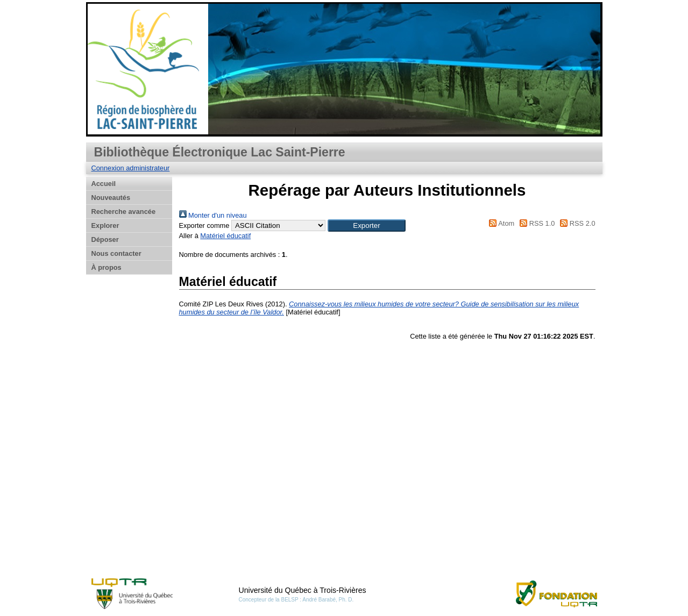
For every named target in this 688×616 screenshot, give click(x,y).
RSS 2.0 (576, 223)
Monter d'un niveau (213, 215)
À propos (107, 267)
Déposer (105, 239)
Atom (500, 223)
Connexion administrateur (131, 168)
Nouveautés (111, 198)
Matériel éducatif (225, 236)
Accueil (104, 184)
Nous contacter (116, 253)
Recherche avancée (124, 212)
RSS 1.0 (536, 223)
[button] (367, 225)
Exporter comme (204, 225)
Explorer (105, 225)
